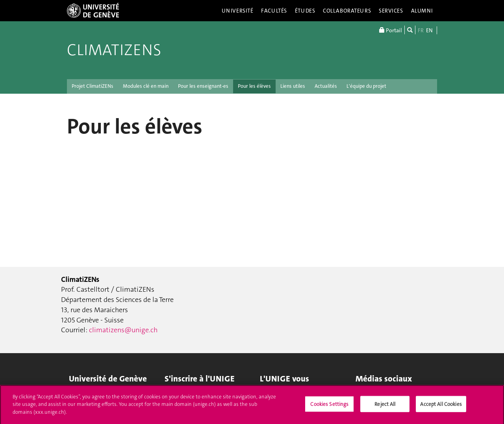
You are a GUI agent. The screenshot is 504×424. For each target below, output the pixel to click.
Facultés (274, 11)
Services (391, 11)
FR (421, 30)
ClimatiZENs (114, 50)
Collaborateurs (347, 11)
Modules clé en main (146, 86)
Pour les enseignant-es (203, 86)
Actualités (326, 86)
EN (429, 30)
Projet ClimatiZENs (93, 86)
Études (305, 11)
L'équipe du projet (366, 86)
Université (238, 11)
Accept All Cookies (441, 407)
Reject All (385, 407)
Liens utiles (293, 86)
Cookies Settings (329, 407)
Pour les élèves (254, 86)
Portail (391, 30)
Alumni (422, 11)
